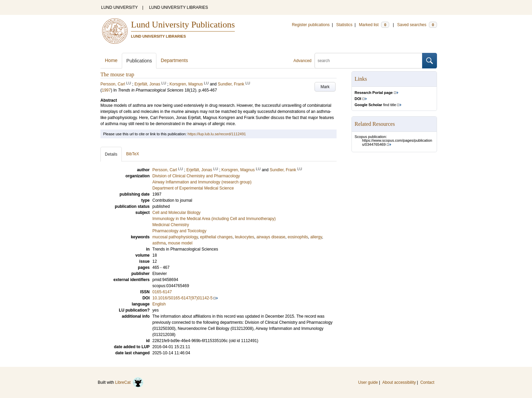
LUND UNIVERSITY (119, 7)
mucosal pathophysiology (175, 237)
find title (375, 105)
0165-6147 (162, 292)
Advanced (302, 61)
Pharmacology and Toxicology (179, 231)
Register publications (311, 25)
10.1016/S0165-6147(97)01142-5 (182, 298)
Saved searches (417, 25)
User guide (368, 382)
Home (111, 60)
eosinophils (298, 237)
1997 (106, 90)
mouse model (180, 243)
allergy (316, 237)
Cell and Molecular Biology (176, 213)
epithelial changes (216, 237)
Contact (427, 382)
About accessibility (399, 382)
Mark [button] (325, 87)
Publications (139, 61)
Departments (174, 60)
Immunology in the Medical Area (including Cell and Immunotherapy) (214, 219)
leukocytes (244, 237)
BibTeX (133, 154)
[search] (368, 61)
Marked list (374, 25)
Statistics (344, 25)
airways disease (271, 237)
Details (111, 154)
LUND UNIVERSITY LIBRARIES (178, 7)
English (159, 304)
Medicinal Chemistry (171, 225)
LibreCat (129, 382)
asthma (159, 243)
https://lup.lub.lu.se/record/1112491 (217, 134)
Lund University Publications (183, 25)
